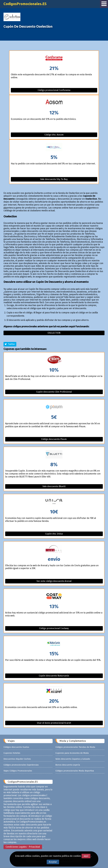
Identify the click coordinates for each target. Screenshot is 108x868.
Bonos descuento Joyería (68, 765)
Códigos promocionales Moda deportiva (75, 771)
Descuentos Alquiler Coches (17, 759)
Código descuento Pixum (54, 439)
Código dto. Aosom (54, 135)
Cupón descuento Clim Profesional (54, 392)
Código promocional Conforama (54, 90)
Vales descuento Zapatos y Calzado (73, 759)
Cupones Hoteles (12, 753)
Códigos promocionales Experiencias (21, 765)
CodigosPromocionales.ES (25, 4)
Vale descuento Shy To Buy (54, 179)
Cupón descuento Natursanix (54, 676)
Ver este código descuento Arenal (54, 581)
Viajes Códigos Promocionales (18, 771)
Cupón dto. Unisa (54, 534)
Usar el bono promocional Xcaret (54, 723)
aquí (86, 856)
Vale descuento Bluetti (54, 486)
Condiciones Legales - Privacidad (23, 847)
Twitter (10, 344)
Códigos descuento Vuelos (16, 747)
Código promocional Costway (54, 628)
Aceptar (53, 862)
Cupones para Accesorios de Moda (72, 753)
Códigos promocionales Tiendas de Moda (75, 747)
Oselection (54, 333)
